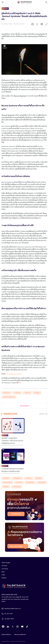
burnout (27, 393)
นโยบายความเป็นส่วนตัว (20, 635)
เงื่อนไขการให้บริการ (6, 635)
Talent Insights (6, 563)
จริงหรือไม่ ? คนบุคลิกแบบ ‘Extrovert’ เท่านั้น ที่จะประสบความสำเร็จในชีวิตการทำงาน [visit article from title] (12, 441)
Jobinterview (17, 478)
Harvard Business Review (14, 374)
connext (17, 393)
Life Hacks (7, 393)
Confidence (30, 482)
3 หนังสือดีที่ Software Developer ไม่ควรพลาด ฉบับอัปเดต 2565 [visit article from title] (13, 470)
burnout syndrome (9, 397)
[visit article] (13, 426)
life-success (7, 482)
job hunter (42, 482)
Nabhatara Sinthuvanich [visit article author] (8, 445)
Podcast (4, 578)
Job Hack (4, 566)
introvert (39, 478)
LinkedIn (6, 478)
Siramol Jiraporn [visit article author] (6, 473)
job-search (17, 487)
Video (3, 575)
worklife (37, 393)
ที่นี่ (20, 383)
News (3, 572)
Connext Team (8, 24)
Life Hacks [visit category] (5, 9)
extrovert (19, 482)
